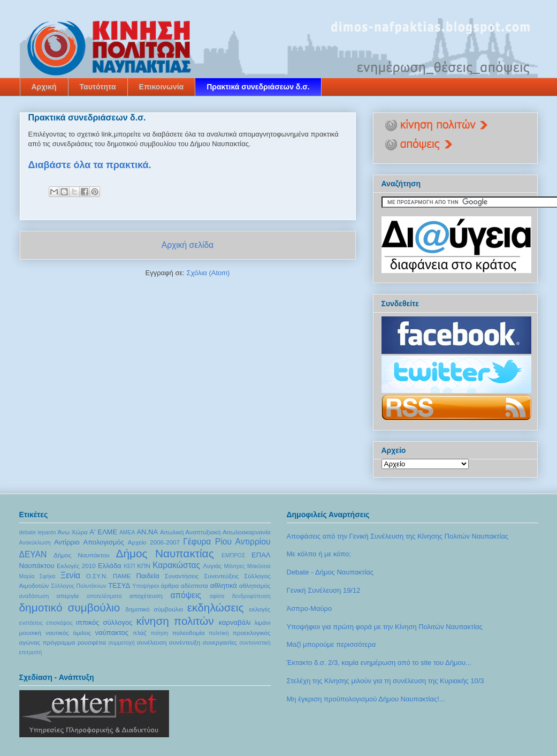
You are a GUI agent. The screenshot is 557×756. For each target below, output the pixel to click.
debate (28, 532)
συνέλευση (152, 642)
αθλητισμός (255, 585)
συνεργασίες (220, 642)
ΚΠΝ (144, 566)
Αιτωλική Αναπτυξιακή (190, 532)
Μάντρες (235, 566)
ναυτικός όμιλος (68, 633)
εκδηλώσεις (216, 607)
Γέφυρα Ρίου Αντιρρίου (227, 542)
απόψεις (186, 595)
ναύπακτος (112, 633)
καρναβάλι (235, 622)
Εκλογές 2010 (76, 566)
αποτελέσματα (104, 596)
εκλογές (260, 609)
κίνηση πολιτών (175, 621)
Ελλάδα (110, 566)
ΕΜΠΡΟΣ (234, 555)
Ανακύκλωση (35, 543)
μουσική (30, 633)
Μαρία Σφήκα (37, 576)
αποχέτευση (146, 596)
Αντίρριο (67, 542)
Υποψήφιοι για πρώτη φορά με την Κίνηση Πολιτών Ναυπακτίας (385, 627)
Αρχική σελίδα (188, 245)
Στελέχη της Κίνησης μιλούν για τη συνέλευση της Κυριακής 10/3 (386, 681)
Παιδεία (147, 576)
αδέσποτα (194, 585)
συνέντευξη (185, 642)
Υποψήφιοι (146, 586)
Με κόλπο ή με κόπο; (319, 554)
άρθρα (170, 585)
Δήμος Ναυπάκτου (81, 555)
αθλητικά (224, 585)
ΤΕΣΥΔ (119, 585)
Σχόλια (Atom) (208, 273)
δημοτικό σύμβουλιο (154, 609)
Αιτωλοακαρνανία (247, 532)
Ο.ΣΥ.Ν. (97, 576)
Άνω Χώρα (73, 532)
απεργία (67, 596)
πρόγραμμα (59, 642)
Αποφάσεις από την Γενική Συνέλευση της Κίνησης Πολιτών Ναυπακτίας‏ (398, 536)
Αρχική (44, 87)
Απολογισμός (104, 542)
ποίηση (159, 633)
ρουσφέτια (92, 642)
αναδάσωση (34, 596)
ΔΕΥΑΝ (33, 554)
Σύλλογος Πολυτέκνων (79, 586)
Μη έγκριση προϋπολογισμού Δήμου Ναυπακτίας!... (366, 699)
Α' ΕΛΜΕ (103, 532)
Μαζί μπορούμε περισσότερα (331, 644)
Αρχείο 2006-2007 (154, 542)
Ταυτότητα (98, 87)
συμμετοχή (121, 643)
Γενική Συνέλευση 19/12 (324, 590)
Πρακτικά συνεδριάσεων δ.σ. (258, 87)
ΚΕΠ (129, 566)
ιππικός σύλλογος (104, 622)
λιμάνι (262, 622)
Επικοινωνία (162, 87)
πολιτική (219, 633)
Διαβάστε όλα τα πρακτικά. (90, 165)
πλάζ (140, 633)
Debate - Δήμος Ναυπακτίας (330, 572)
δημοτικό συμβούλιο (70, 607)
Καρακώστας (176, 565)
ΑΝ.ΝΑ (147, 532)
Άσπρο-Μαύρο (310, 608)
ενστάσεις (31, 623)
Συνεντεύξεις (221, 576)
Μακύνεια (259, 566)
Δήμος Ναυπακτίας (165, 553)
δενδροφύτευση (251, 596)
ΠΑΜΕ (122, 576)
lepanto (47, 532)
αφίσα (217, 596)
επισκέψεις (59, 623)
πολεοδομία (189, 633)
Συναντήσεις (182, 576)
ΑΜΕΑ (127, 532)
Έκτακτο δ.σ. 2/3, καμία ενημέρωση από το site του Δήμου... (379, 663)
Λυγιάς (212, 566)
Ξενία (70, 575)
